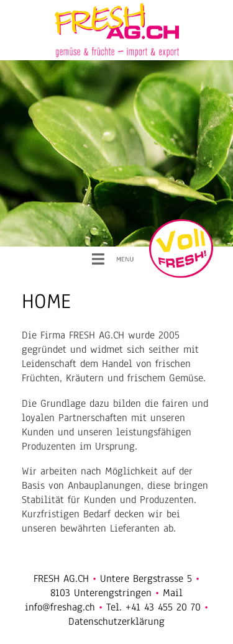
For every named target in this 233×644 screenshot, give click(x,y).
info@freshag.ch (60, 607)
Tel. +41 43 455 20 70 (153, 607)
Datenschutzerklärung (116, 621)
